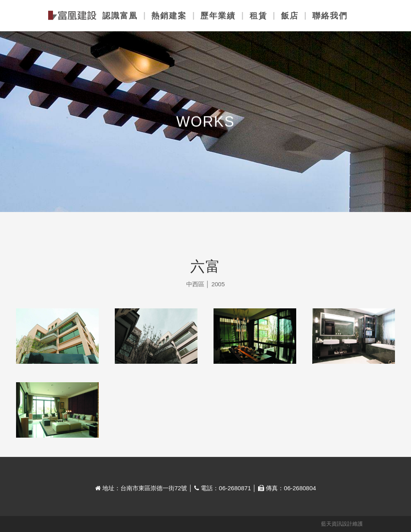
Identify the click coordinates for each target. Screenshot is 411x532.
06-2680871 (235, 488)
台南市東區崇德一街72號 (154, 488)
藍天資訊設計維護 (342, 524)
